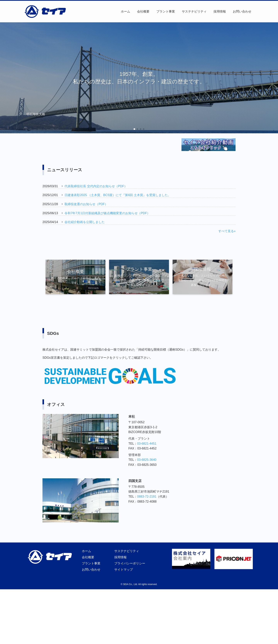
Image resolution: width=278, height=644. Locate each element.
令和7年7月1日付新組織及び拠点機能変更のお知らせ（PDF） (107, 213)
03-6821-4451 (147, 444)
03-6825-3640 (147, 460)
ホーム (86, 551)
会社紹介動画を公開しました (85, 222)
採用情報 (120, 557)
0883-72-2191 (147, 497)
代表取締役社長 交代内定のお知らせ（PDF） (96, 186)
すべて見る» (227, 231)
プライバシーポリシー (129, 563)
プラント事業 (91, 563)
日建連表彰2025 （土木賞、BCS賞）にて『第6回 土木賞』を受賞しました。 (118, 195)
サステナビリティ (126, 551)
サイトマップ (123, 570)
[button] (134, 129)
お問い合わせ (91, 570)
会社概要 (87, 557)
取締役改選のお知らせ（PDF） (86, 204)
